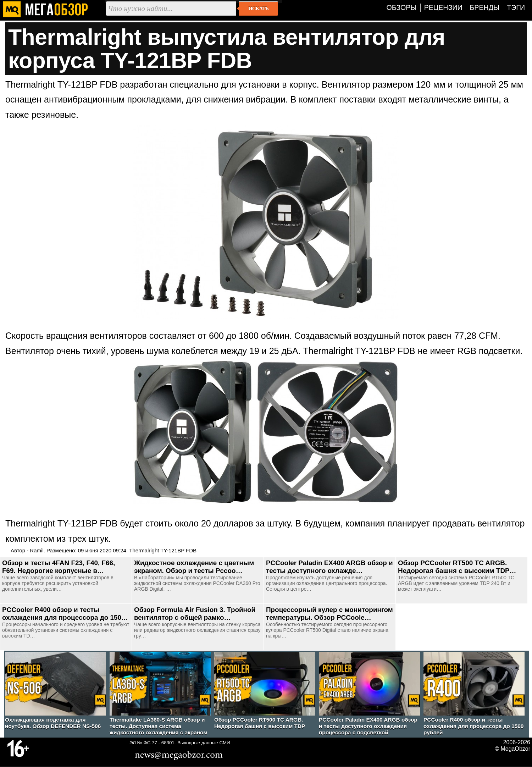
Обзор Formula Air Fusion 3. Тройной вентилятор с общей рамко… (195, 614)
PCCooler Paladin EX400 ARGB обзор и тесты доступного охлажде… (329, 567)
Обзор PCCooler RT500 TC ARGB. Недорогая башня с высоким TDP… (457, 567)
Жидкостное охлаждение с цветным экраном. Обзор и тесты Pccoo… (194, 567)
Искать (258, 9)
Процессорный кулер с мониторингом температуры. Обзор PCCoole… (329, 614)
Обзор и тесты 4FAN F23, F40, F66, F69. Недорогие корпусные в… (59, 567)
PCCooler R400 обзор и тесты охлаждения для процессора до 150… (65, 614)
